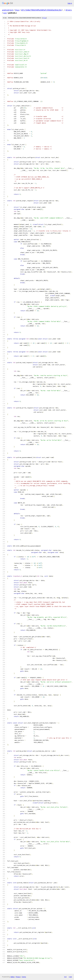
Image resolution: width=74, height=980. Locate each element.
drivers (69, 10)
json (70, 977)
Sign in (70, 3)
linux (17, 10)
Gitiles (12, 977)
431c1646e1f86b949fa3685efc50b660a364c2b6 (41, 10)
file (44, 18)
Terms (24, 977)
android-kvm (8, 10)
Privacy (18, 977)
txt (65, 977)
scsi (5, 13)
